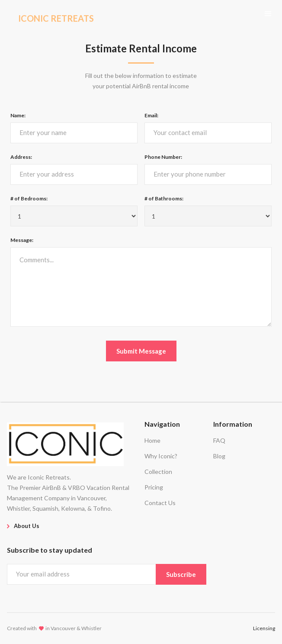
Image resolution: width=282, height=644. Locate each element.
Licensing (264, 628)
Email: (151, 115)
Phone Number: (163, 157)
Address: (21, 157)
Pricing (154, 487)
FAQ (219, 440)
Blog (219, 456)
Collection (158, 472)
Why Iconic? (161, 456)
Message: (22, 240)
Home (152, 440)
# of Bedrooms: (29, 198)
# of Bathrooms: (164, 198)
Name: (18, 115)
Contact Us (160, 503)
